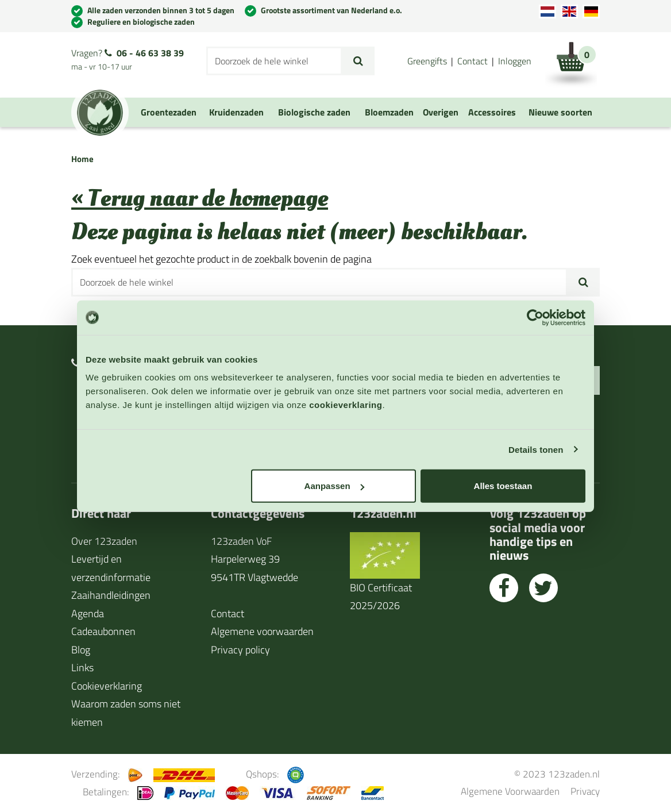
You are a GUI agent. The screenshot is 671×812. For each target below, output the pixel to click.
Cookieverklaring (107, 686)
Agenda (88, 613)
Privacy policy (240, 650)
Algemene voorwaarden (262, 631)
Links (82, 667)
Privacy (585, 791)
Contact (473, 61)
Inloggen (515, 61)
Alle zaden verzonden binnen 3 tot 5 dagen (161, 10)
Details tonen (536, 449)
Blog (81, 650)
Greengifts (427, 61)
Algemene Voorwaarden (510, 791)
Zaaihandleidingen (111, 595)
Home (82, 159)
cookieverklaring (346, 405)
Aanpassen (334, 486)
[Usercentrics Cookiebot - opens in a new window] (535, 317)
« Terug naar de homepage (200, 199)
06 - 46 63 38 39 (150, 53)
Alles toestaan (503, 486)
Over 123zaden (104, 541)
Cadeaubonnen (103, 631)
